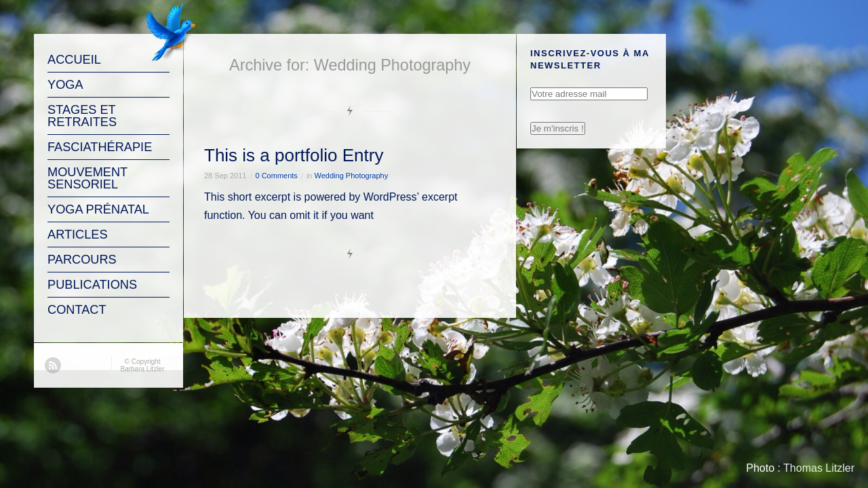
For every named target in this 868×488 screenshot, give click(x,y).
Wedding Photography (352, 176)
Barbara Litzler (142, 369)
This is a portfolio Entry (294, 155)
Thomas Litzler (819, 468)
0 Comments (277, 176)
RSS (53, 365)
